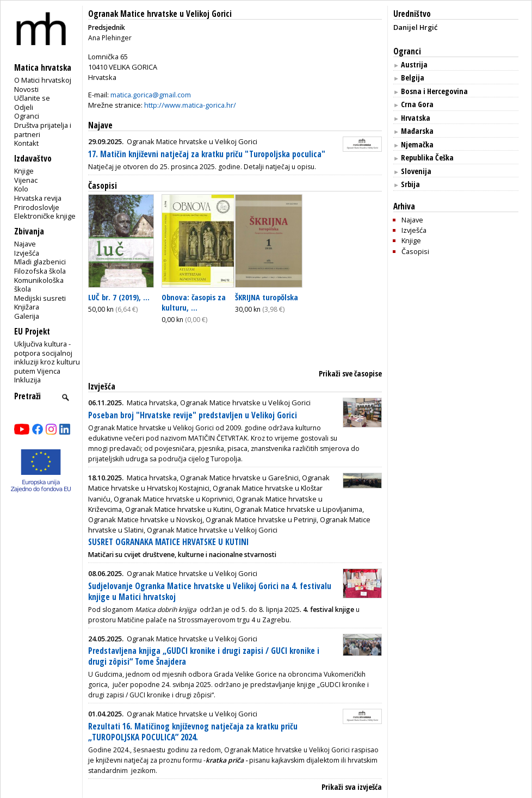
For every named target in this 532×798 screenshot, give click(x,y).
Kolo (21, 189)
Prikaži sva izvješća (352, 787)
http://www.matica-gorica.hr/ (190, 105)
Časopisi (103, 186)
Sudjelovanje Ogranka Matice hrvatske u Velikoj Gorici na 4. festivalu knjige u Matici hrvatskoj (210, 592)
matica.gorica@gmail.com (151, 95)
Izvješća (27, 253)
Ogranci (27, 116)
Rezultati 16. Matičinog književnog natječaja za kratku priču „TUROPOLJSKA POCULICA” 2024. (193, 732)
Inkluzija (27, 380)
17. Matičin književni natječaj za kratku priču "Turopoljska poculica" (207, 154)
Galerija (27, 316)
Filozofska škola (40, 271)
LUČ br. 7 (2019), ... (119, 297)
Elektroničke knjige (45, 216)
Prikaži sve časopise (350, 373)
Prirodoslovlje (37, 207)
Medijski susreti (40, 298)
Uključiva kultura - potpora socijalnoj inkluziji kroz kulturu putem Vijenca (47, 357)
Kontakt (26, 143)
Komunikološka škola (39, 285)
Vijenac (26, 180)
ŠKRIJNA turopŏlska (267, 297)
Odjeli (24, 107)
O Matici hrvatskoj (43, 80)
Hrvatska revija (38, 198)
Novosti (26, 89)
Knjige (24, 171)
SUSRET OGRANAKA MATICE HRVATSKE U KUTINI (168, 542)
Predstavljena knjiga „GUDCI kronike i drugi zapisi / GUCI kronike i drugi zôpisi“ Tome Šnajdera (204, 656)
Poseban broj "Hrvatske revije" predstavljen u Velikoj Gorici (193, 415)
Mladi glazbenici (40, 262)
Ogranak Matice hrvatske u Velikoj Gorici (160, 14)
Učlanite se (32, 98)
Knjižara (27, 307)
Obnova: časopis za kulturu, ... (194, 302)
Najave (25, 244)
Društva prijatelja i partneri (43, 130)
